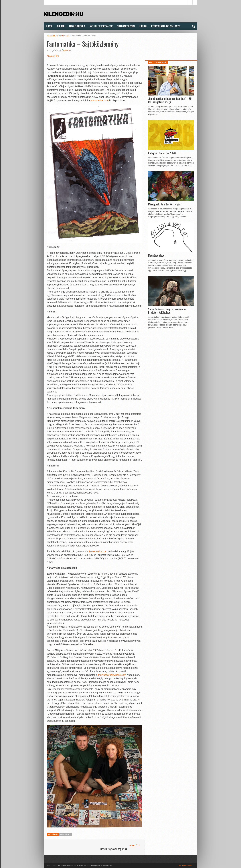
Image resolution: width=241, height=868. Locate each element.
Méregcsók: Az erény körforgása (165, 204)
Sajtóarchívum (126, 26)
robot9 (66, 50)
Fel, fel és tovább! (185, 865)
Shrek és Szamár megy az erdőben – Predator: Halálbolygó (167, 311)
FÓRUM (143, 26)
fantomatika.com (100, 100)
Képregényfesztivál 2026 (166, 26)
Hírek (49, 26)
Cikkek (61, 26)
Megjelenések (77, 26)
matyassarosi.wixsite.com (112, 675)
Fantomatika (64, 36)
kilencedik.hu (52, 36)
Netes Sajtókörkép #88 (114, 849)
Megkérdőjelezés (157, 256)
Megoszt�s (53, 56)
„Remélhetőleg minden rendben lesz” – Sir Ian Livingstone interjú (170, 100)
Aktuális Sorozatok (101, 26)
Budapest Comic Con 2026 (162, 153)
